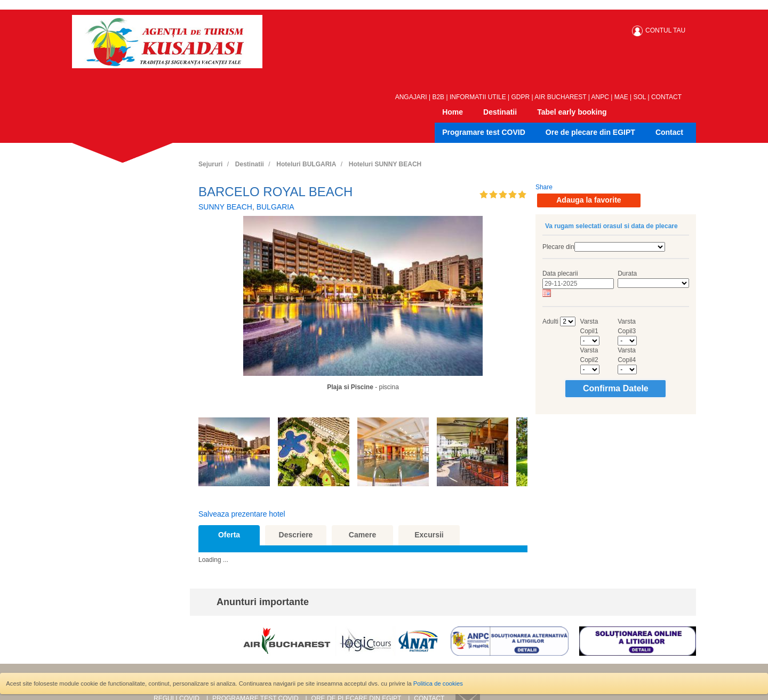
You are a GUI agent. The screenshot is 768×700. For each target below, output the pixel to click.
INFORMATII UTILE (478, 97)
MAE (621, 97)
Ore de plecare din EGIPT (590, 132)
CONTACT (666, 97)
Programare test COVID (484, 132)
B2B (438, 97)
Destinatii (500, 112)
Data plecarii (560, 273)
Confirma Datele (616, 388)
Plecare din (558, 247)
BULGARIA (275, 207)
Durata (627, 273)
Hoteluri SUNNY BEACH (385, 164)
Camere (362, 535)
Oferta (229, 535)
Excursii (429, 535)
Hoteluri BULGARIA (306, 164)
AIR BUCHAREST (560, 97)
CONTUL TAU (665, 30)
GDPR (521, 97)
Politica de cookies (438, 683)
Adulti (550, 321)
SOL (640, 97)
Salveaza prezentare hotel (242, 514)
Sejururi (210, 164)
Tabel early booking (572, 112)
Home (453, 112)
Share (544, 187)
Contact (669, 132)
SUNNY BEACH (225, 207)
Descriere (296, 535)
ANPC (600, 97)
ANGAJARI (411, 97)
